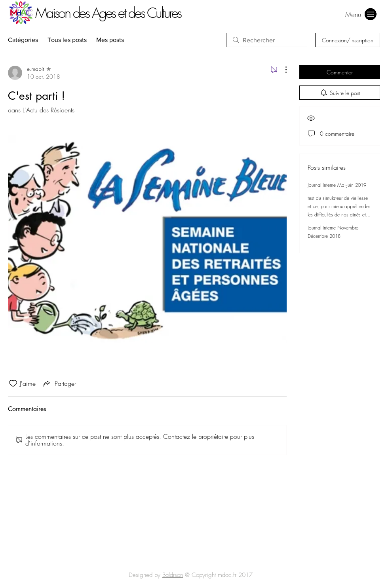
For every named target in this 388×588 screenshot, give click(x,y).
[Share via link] (59, 383)
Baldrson (173, 575)
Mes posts (110, 40)
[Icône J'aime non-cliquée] (13, 383)
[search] (267, 40)
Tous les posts (67, 40)
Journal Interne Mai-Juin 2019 (337, 185)
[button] (353, 14)
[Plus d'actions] (282, 70)
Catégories (23, 40)
